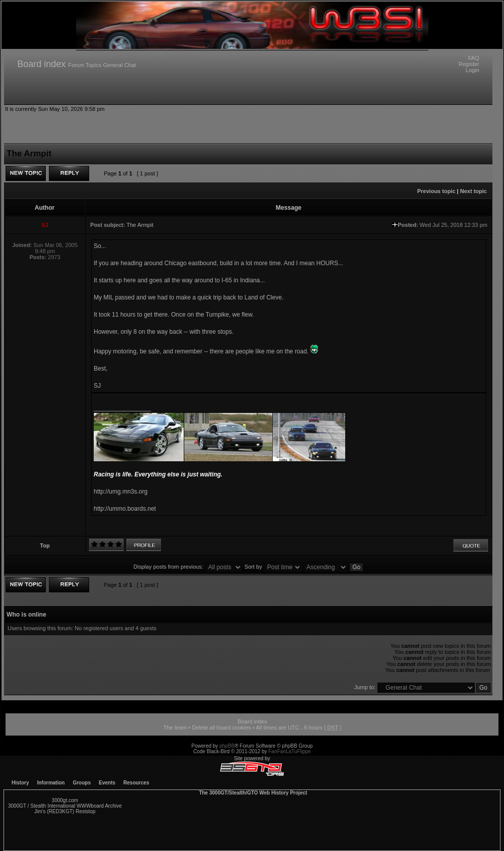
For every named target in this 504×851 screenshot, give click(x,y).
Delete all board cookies (222, 727)
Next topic (474, 191)
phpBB (227, 746)
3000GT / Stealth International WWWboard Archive (65, 806)
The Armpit (140, 225)
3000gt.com (65, 800)
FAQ (474, 58)
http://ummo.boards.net (125, 509)
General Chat (119, 65)
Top (45, 545)
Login (472, 70)
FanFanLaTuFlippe (290, 751)
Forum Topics (85, 65)
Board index (41, 64)
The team (175, 727)
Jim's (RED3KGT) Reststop (65, 811)
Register (469, 64)
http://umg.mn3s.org (121, 492)
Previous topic (436, 191)
